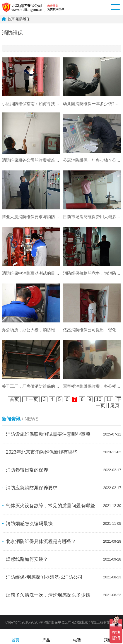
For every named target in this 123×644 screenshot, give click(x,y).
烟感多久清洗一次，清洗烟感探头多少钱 (48, 595)
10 (99, 399)
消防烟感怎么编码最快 (29, 523)
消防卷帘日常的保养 (27, 470)
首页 (11, 19)
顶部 (108, 636)
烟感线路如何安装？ (27, 559)
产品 (46, 636)
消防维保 (23, 19)
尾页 (115, 405)
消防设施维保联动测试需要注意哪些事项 (48, 434)
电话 (77, 636)
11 (109, 399)
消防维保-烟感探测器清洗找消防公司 (44, 577)
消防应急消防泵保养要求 (32, 488)
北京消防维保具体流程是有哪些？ (41, 541)
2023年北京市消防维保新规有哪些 (42, 452)
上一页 (31, 399)
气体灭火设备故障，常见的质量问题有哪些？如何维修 (53, 506)
